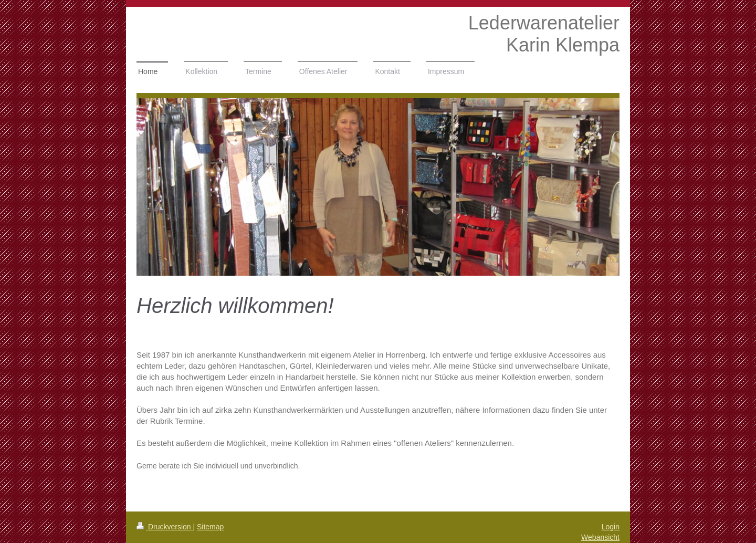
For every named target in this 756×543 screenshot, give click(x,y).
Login (611, 527)
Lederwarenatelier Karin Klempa (544, 34)
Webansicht (600, 537)
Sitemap (210, 527)
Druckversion (165, 527)
